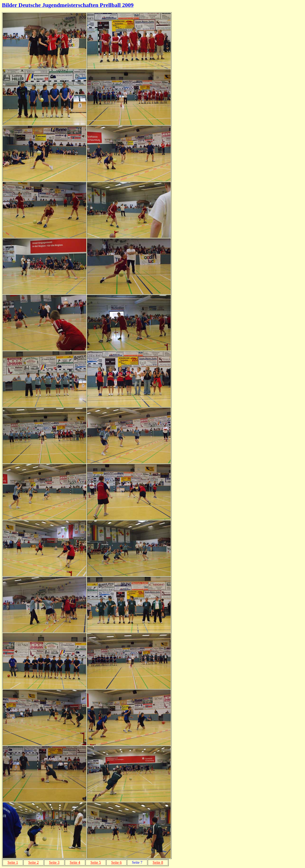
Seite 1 (13, 862)
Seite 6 (117, 862)
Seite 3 (54, 862)
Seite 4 (75, 862)
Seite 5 (96, 862)
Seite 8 (158, 862)
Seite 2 (34, 862)
